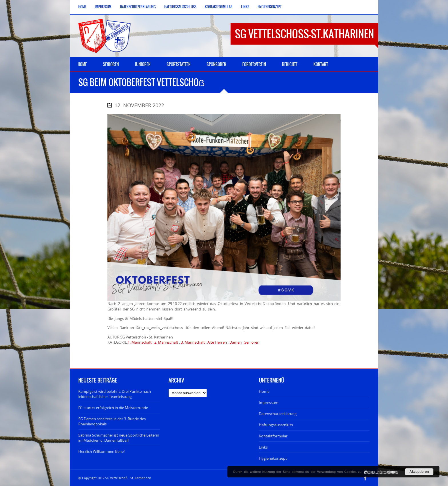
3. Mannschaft (193, 342)
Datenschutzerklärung (138, 7)
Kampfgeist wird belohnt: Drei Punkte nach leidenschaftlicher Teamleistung (115, 394)
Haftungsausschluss (180, 7)
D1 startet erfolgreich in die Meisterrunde (113, 408)
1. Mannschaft (140, 342)
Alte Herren (217, 342)
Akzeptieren (419, 472)
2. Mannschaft (166, 342)
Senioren (252, 342)
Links (245, 7)
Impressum (103, 7)
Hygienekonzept (270, 7)
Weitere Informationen (381, 472)
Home (82, 7)
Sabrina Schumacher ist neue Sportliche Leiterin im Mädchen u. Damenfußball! (119, 438)
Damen (236, 342)
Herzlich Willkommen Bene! (101, 451)
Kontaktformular (219, 7)
